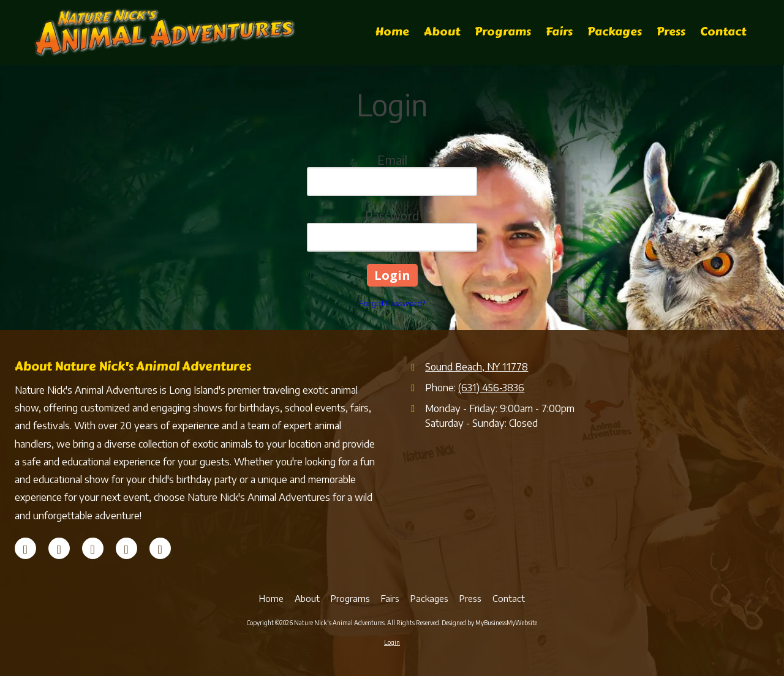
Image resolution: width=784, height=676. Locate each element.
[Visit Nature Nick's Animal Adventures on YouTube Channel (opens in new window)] (126, 548)
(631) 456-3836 (491, 387)
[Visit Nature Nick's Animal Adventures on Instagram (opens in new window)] (160, 548)
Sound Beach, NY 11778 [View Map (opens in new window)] (477, 366)
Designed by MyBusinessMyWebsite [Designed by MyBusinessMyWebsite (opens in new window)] (489, 623)
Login (392, 642)
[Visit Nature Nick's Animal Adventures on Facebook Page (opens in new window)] (25, 548)
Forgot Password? (392, 303)
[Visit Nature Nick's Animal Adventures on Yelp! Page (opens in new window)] (93, 548)
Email (392, 160)
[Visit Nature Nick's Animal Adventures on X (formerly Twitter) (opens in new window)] (59, 548)
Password (392, 215)
